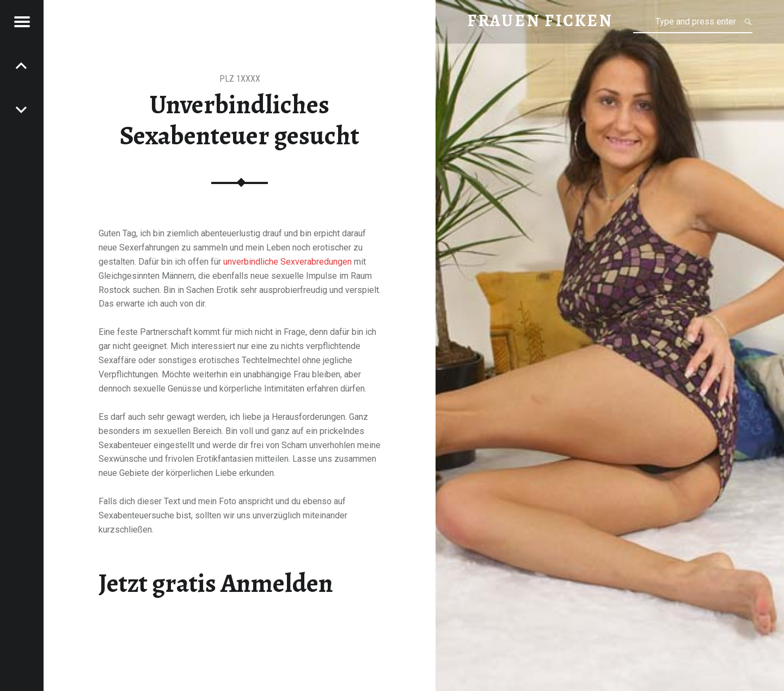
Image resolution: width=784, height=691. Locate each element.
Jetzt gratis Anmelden (216, 583)
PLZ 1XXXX (240, 79)
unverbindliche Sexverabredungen (287, 262)
